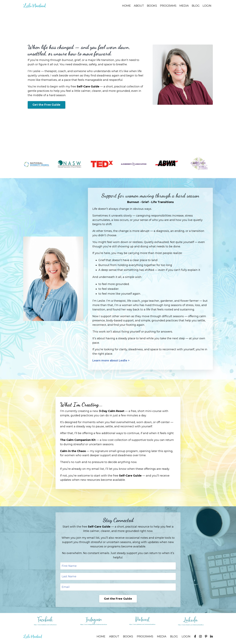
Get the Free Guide (47, 105)
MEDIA (184, 6)
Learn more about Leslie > (111, 361)
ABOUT (139, 6)
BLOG (196, 6)
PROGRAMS (168, 6)
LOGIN (207, 6)
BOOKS (152, 6)
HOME (126, 6)
